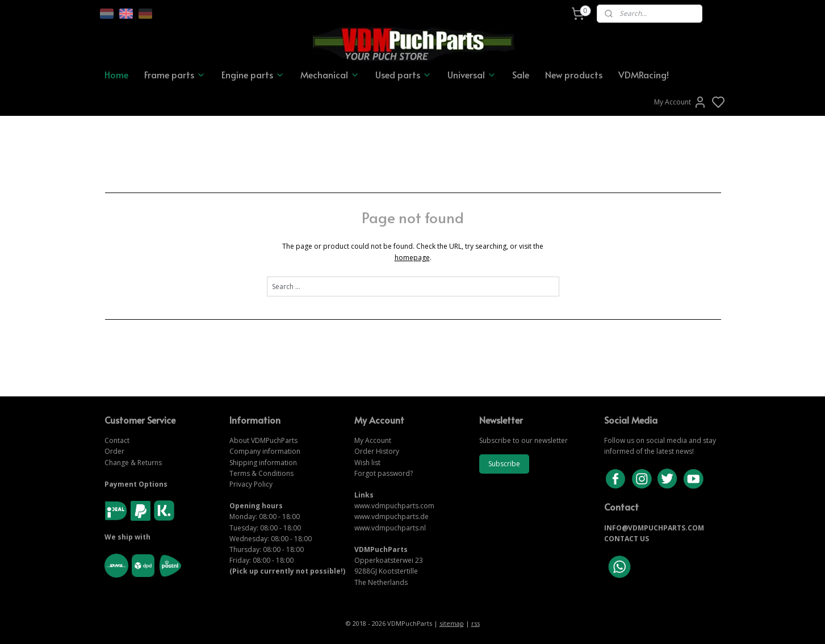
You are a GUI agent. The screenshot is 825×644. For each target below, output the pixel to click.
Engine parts (253, 74)
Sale (521, 74)
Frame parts (175, 74)
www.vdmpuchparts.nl (390, 528)
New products (574, 74)
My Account (680, 102)
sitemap (452, 623)
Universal (472, 74)
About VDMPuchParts (263, 440)
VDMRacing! (644, 74)
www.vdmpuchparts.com (394, 506)
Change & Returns (133, 463)
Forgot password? (384, 473)
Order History (377, 451)
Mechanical (330, 74)
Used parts (403, 74)
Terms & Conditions (261, 473)
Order (114, 451)
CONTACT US (627, 539)
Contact (117, 440)
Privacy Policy (251, 484)
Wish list (367, 463)
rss (476, 623)
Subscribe (504, 464)
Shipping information (263, 463)
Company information (265, 451)
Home (116, 74)
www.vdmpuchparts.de (391, 517)
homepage (412, 258)
